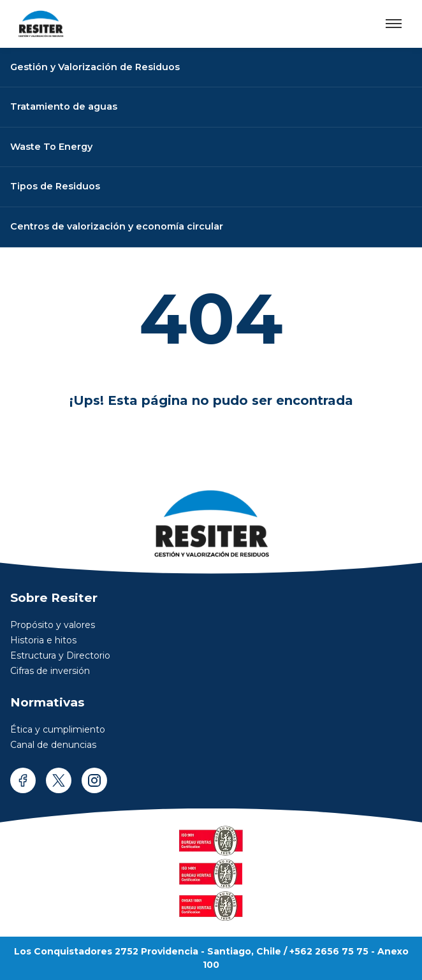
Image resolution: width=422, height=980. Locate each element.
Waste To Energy (51, 147)
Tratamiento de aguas (64, 106)
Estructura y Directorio (60, 655)
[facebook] (23, 780)
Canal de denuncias (53, 745)
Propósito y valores (53, 625)
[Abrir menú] (394, 24)
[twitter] (59, 780)
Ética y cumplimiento (58, 729)
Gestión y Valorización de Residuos (95, 67)
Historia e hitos (43, 640)
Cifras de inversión (50, 671)
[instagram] (94, 780)
